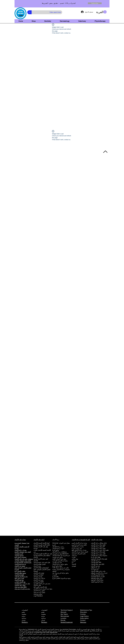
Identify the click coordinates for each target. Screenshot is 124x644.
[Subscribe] (95, 3)
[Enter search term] (48, 12)
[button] (101, 12)
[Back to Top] (105, 152)
